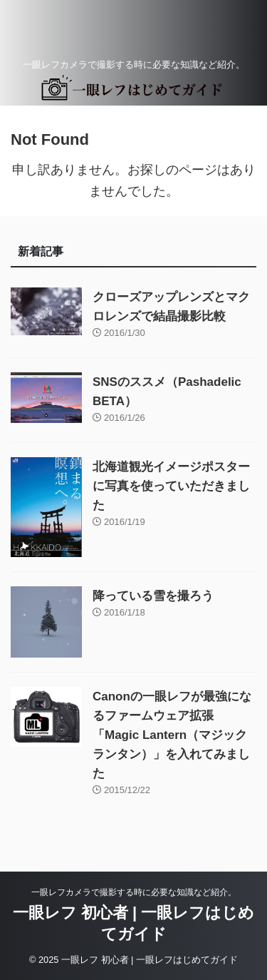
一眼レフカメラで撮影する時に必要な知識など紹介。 (134, 892)
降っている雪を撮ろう (153, 596)
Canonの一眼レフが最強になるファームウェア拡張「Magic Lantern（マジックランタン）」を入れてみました (172, 735)
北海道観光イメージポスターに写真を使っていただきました (171, 486)
